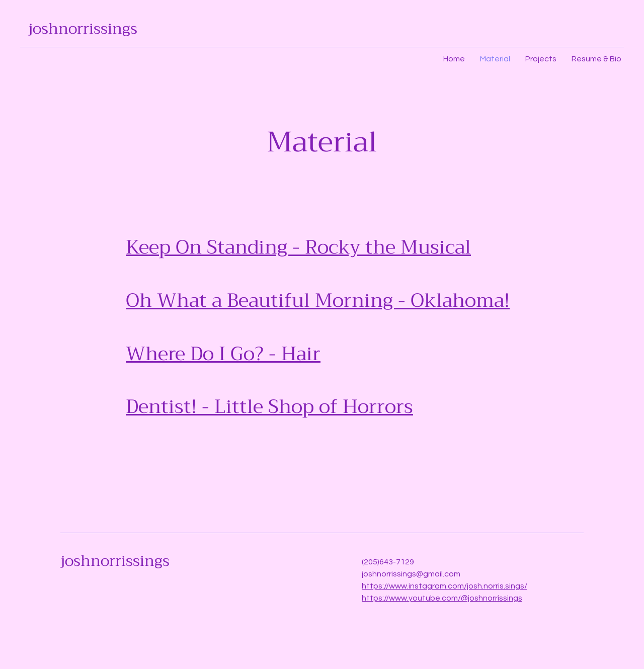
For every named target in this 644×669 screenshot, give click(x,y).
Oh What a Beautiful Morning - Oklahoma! (318, 300)
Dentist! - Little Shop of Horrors (269, 406)
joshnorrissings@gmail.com (411, 574)
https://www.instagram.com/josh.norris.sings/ (445, 586)
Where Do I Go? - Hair (223, 354)
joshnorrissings (83, 29)
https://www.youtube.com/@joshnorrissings (442, 598)
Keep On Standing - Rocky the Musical (298, 247)
